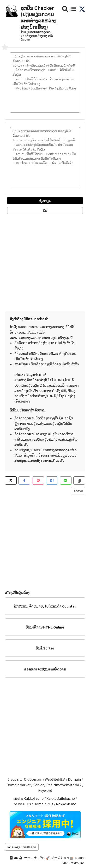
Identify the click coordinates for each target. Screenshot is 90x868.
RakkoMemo (66, 804)
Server (39, 785)
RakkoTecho (34, 798)
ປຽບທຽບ (45, 201)
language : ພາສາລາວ (22, 847)
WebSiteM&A (55, 779)
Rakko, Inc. (78, 863)
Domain (74, 779)
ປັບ (45, 210)
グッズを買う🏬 (62, 858)
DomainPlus (43, 804)
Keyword (45, 790)
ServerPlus (22, 804)
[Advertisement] (45, 261)
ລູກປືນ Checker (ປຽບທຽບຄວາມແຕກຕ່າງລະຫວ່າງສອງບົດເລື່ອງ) (39, 17)
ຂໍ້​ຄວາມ (78, 491)
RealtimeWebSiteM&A (64, 785)
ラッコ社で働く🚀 (37, 858)
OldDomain (33, 779)
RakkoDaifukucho (61, 798)
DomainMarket (19, 785)
